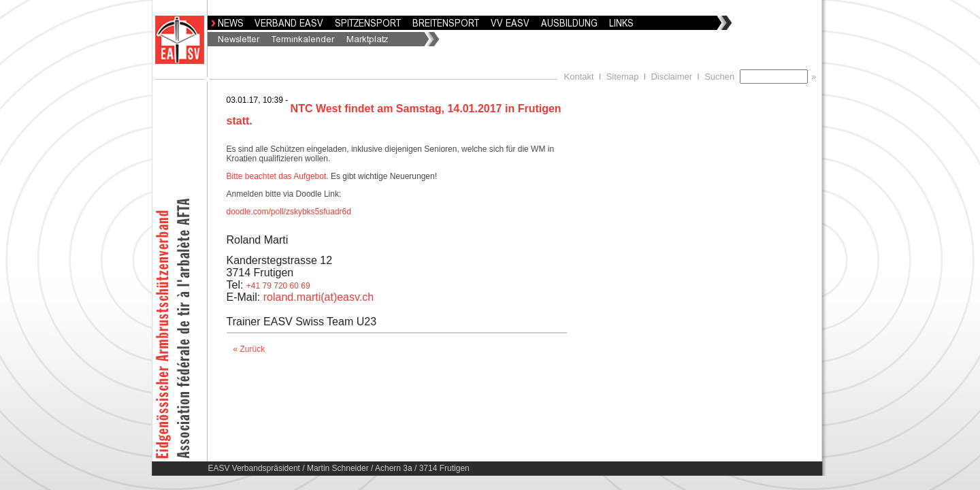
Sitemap (623, 77)
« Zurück (249, 349)
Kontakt (579, 77)
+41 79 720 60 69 (278, 286)
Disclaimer (671, 77)
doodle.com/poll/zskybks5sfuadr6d (289, 212)
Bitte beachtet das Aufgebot (277, 176)
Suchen (722, 77)
